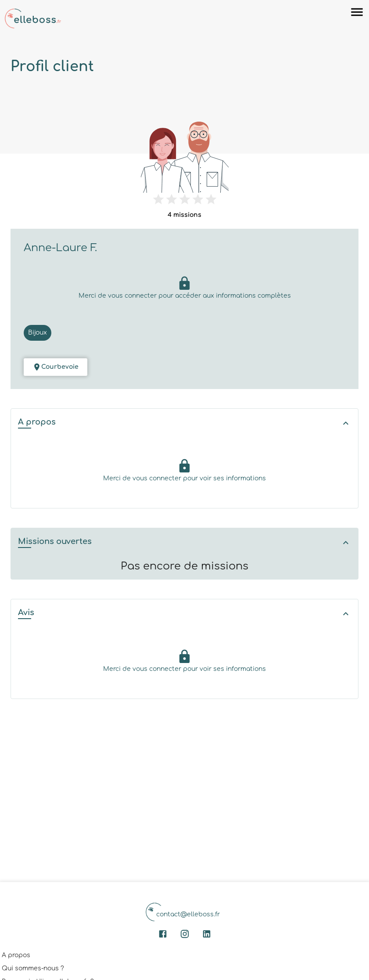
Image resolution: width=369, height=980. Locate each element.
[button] (184, 423)
